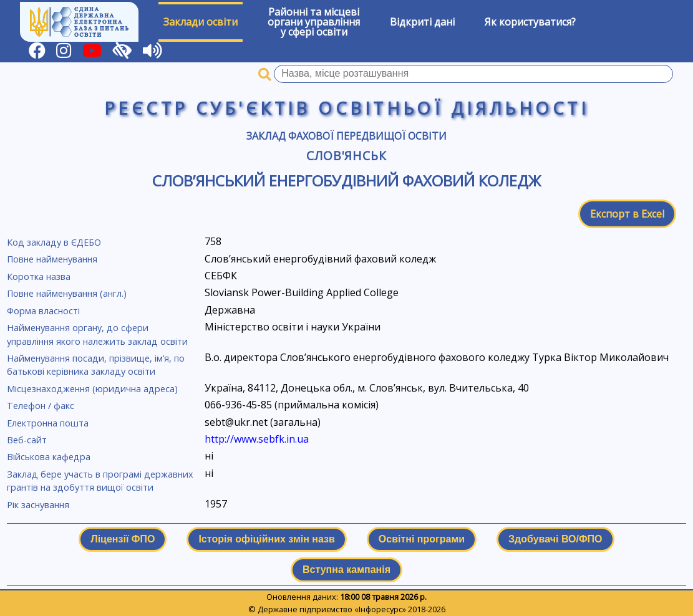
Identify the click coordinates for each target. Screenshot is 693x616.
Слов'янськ (347, 156)
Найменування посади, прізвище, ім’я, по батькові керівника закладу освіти (96, 365)
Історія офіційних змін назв (266, 539)
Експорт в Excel (627, 214)
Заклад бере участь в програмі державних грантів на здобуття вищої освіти (100, 481)
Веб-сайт (27, 440)
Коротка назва (39, 277)
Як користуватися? (530, 22)
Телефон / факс (41, 406)
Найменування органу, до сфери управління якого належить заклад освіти (97, 334)
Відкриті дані (422, 22)
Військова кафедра (49, 457)
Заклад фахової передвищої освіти (346, 136)
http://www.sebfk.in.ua (257, 439)
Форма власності (43, 311)
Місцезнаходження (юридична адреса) (92, 389)
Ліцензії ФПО (123, 539)
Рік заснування (38, 505)
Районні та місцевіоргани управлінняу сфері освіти (314, 22)
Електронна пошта (48, 423)
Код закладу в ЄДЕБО (54, 242)
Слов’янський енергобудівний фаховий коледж (346, 180)
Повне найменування (52, 259)
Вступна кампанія (346, 570)
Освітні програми (422, 539)
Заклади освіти (201, 22)
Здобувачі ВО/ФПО (555, 539)
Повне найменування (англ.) (67, 293)
